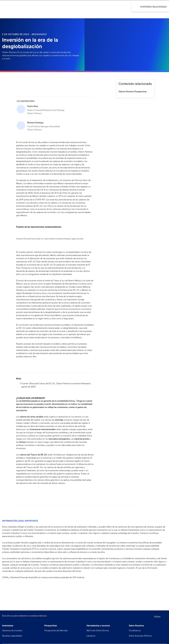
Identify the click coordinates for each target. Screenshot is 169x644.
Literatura (91, 636)
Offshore (157, 616)
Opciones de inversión (12, 630)
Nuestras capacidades (12, 636)
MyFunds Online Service (98, 630)
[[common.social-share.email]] (31, 492)
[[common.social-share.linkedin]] (22, 492)
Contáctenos (135, 630)
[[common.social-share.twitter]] (27, 492)
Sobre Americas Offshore (140, 636)
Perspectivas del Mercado (56, 630)
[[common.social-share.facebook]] (18, 492)
